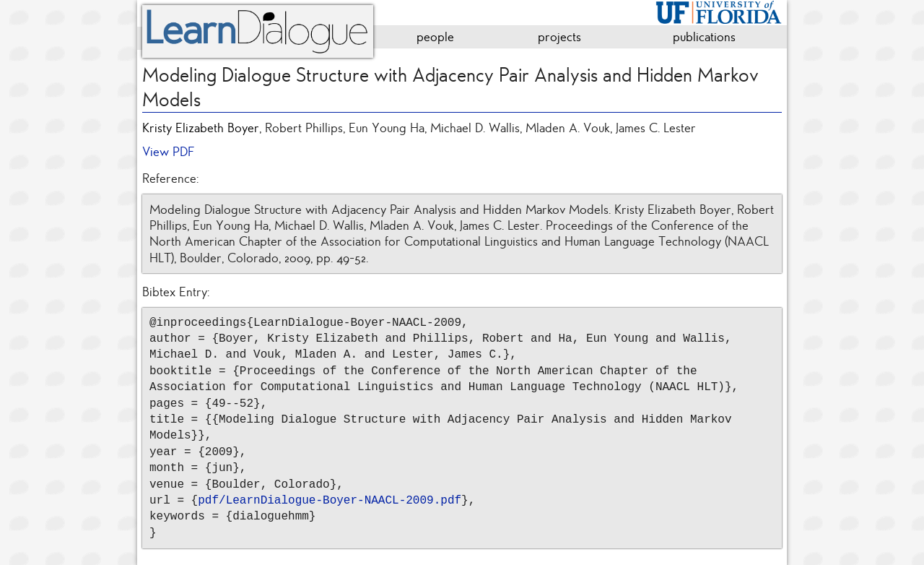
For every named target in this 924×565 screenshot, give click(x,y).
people (435, 37)
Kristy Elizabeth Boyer (201, 128)
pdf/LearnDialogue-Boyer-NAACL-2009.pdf (330, 501)
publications (704, 37)
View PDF (168, 152)
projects (559, 37)
